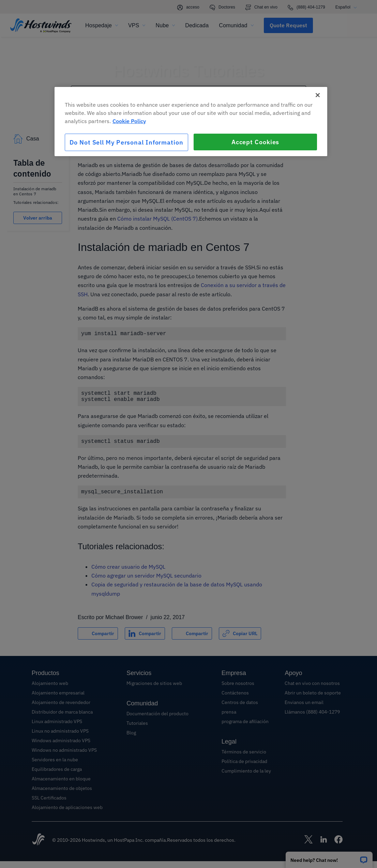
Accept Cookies (255, 142)
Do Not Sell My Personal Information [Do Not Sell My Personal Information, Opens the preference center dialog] (126, 142)
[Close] (318, 95)
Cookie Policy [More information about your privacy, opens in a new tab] (129, 121)
